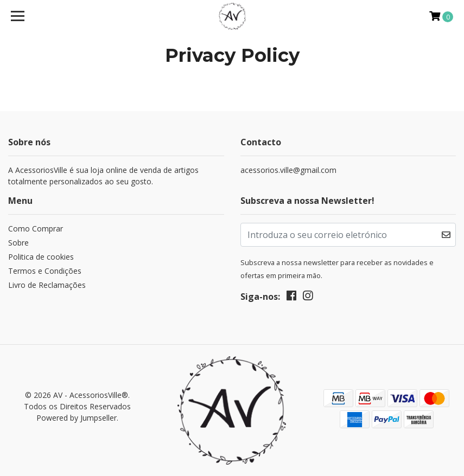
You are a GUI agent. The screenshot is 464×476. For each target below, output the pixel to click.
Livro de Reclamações (47, 285)
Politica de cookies (41, 257)
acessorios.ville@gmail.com (288, 170)
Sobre (18, 243)
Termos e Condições (45, 271)
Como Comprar (36, 229)
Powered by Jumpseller (77, 418)
